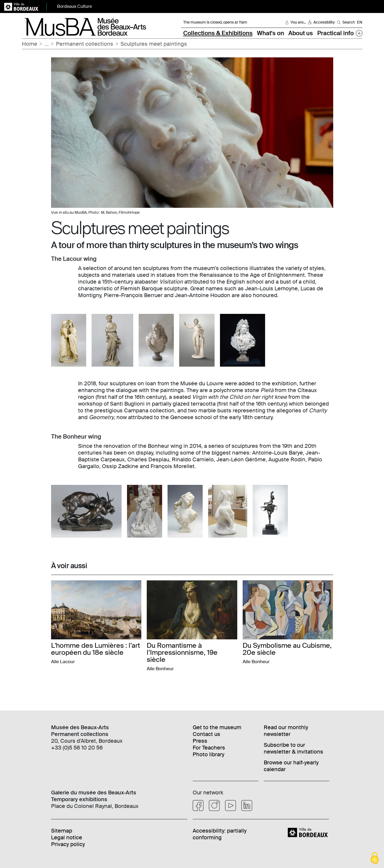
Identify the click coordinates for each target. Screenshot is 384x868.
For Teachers (209, 748)
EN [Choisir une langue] (360, 22)
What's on (271, 33)
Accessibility (324, 22)
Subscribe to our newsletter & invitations (293, 748)
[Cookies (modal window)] (375, 859)
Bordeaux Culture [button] (74, 6)
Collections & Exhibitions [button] (218, 33)
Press (200, 741)
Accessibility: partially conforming (220, 834)
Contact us (206, 734)
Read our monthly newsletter (286, 731)
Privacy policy (68, 844)
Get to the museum (217, 727)
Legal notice (67, 837)
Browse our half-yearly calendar (291, 766)
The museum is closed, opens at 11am (215, 22)
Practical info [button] (335, 33)
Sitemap (62, 831)
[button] (359, 33)
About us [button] (301, 33)
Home (30, 44)
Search (349, 22)
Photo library (208, 754)
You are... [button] (298, 22)
